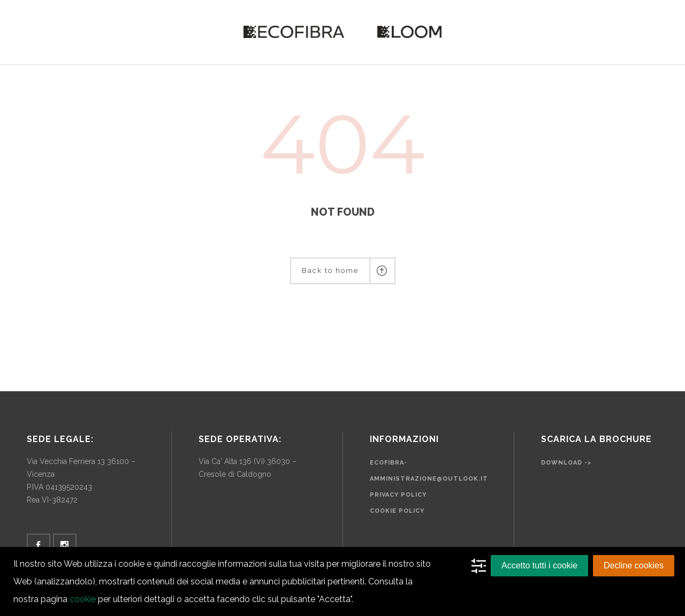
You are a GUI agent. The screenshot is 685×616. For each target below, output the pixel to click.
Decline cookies (634, 565)
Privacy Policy (398, 495)
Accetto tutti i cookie (539, 565)
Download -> (566, 463)
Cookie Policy (397, 511)
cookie (83, 599)
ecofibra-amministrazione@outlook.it (429, 471)
